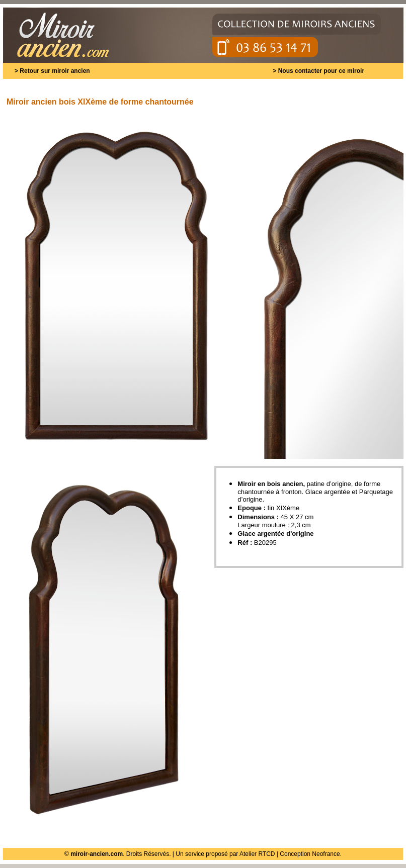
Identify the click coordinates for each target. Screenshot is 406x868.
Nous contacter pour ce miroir (321, 71)
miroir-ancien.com (97, 854)
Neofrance (326, 854)
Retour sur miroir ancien (55, 71)
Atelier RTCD (257, 854)
